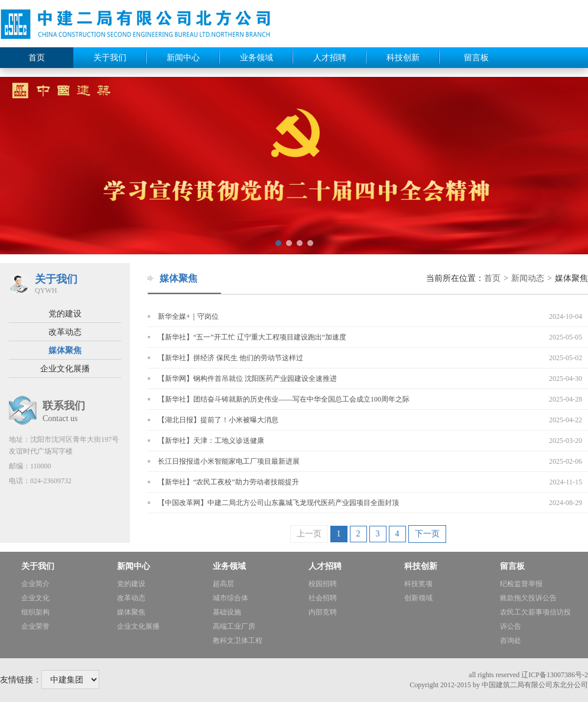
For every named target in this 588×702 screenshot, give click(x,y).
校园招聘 (323, 584)
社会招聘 (323, 598)
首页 (37, 58)
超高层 (223, 584)
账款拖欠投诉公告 (528, 598)
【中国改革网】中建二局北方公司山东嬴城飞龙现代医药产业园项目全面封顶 (278, 503)
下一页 (427, 534)
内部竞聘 (323, 612)
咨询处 (511, 640)
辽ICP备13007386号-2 (555, 675)
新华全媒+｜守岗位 (188, 316)
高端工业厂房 (234, 626)
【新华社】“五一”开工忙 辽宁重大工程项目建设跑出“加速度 (252, 337)
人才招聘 (330, 58)
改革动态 (65, 332)
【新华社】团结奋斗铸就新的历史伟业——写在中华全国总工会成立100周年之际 (284, 399)
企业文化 (35, 598)
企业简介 (35, 584)
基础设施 (227, 612)
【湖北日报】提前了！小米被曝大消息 (218, 420)
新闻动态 (528, 278)
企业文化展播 (65, 369)
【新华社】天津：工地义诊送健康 (211, 441)
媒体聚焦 (65, 350)
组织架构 (35, 612)
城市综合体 (230, 598)
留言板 (476, 58)
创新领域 (418, 598)
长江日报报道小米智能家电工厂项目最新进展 (229, 461)
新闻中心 (183, 58)
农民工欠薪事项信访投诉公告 (535, 619)
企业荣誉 (35, 626)
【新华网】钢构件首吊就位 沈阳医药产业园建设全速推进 (247, 379)
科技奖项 (418, 584)
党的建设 (65, 314)
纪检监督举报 (521, 584)
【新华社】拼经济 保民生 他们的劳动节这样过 (230, 358)
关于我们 (110, 58)
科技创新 (403, 58)
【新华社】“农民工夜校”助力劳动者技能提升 (228, 482)
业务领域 (256, 58)
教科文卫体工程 (238, 640)
